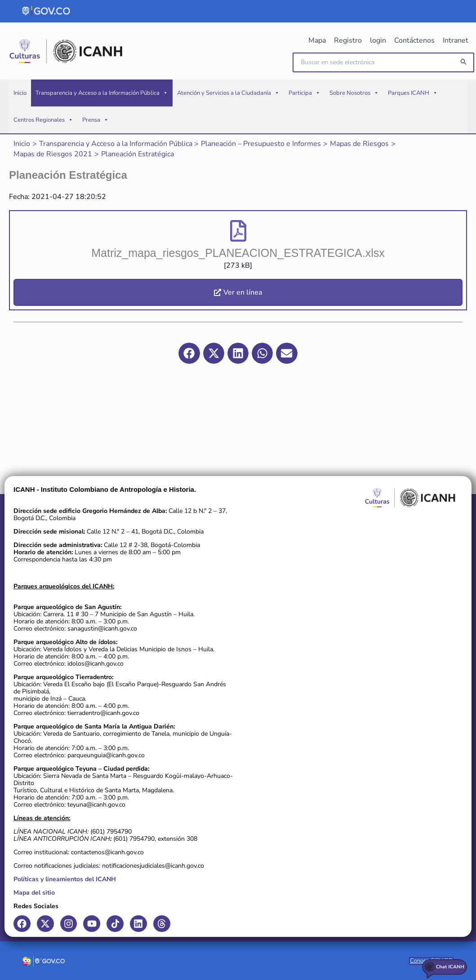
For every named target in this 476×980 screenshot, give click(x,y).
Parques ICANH (413, 94)
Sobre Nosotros (354, 94)
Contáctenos (416, 40)
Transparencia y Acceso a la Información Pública (102, 94)
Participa (305, 94)
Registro (351, 40)
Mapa (321, 40)
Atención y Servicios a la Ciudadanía (228, 94)
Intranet (456, 40)
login (380, 40)
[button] (464, 63)
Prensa (96, 121)
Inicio (20, 94)
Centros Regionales (43, 121)
